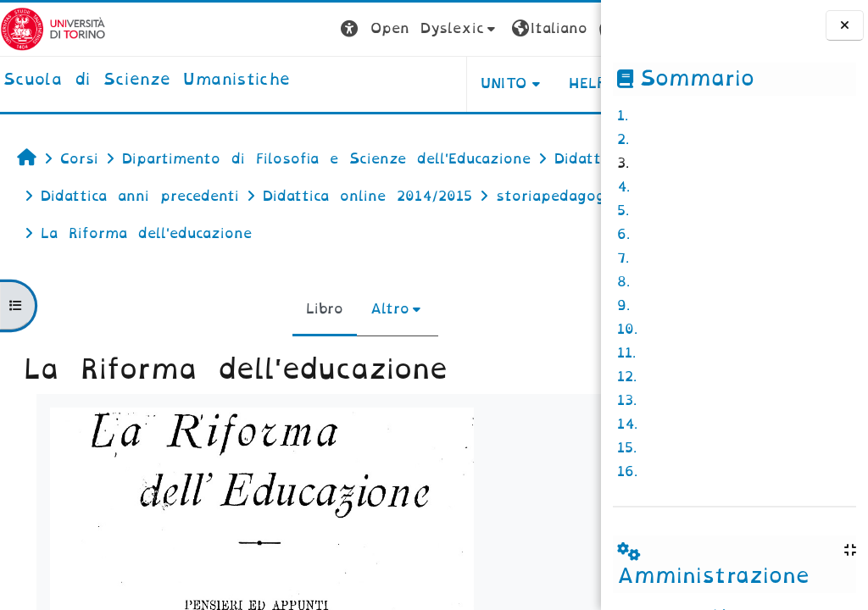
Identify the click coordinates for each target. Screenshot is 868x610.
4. (623, 187)
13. (627, 400)
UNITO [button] (390, 83)
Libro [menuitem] (269, 346)
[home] (147, 80)
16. (627, 471)
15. (627, 448)
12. (627, 377)
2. (623, 139)
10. (627, 329)
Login (567, 28)
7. (623, 258)
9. (623, 305)
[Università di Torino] (53, 28)
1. (623, 116)
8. (623, 282)
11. (626, 353)
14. (627, 424)
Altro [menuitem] (334, 346)
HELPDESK (494, 83)
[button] (306, 29)
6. (623, 234)
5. (623, 211)
